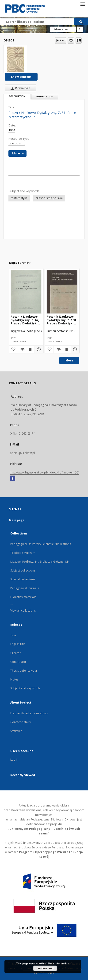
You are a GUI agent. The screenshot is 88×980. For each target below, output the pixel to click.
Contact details (21, 722)
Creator (16, 653)
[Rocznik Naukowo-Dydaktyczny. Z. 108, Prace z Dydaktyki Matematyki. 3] (62, 292)
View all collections (23, 611)
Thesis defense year (24, 671)
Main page (17, 520)
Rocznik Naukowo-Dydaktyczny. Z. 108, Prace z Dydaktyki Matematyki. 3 (61, 320)
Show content (21, 77)
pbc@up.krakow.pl (23, 453)
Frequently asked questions (29, 713)
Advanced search (63, 29)
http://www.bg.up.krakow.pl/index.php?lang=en (44, 472)
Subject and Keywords (25, 688)
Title (13, 635)
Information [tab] (45, 97)
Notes (14, 679)
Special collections (23, 579)
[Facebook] (13, 479)
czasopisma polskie (49, 198)
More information (58, 963)
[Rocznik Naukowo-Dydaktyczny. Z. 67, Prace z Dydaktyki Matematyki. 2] (26, 292)
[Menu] (83, 4)
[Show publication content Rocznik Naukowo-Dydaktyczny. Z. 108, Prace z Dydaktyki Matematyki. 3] (66, 349)
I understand (45, 968)
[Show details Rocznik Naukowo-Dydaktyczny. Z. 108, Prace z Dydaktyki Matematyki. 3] (74, 349)
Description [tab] (17, 97)
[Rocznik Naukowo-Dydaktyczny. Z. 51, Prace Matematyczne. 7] (15, 59)
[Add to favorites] (71, 41)
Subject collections (23, 570)
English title (18, 644)
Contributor (18, 662)
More (69, 360)
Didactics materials (23, 597)
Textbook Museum (23, 553)
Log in (14, 760)
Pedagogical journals (25, 588)
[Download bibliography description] (22, 349)
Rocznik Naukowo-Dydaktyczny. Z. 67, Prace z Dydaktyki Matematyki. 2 (25, 320)
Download (19, 88)
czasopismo (17, 143)
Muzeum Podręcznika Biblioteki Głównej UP (40, 562)
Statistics (16, 731)
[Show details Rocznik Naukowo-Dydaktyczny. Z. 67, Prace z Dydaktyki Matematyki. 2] (38, 349)
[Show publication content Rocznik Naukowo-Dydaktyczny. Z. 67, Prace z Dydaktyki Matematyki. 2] (30, 349)
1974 (12, 130)
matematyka (19, 198)
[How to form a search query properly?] (80, 29)
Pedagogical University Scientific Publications (41, 544)
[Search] (81, 22)
